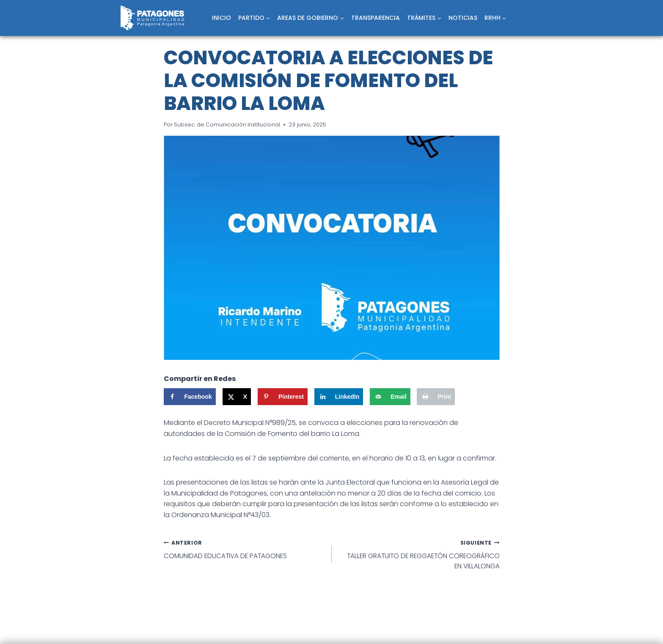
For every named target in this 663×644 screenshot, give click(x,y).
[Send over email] (390, 397)
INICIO (221, 18)
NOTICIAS (463, 18)
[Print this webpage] (436, 397)
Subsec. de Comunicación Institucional (228, 125)
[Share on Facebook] (190, 397)
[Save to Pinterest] (283, 397)
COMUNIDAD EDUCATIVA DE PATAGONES (244, 550)
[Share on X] (237, 397)
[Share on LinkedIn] (339, 397)
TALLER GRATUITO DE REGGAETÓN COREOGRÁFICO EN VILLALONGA (419, 555)
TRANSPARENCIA (376, 18)
